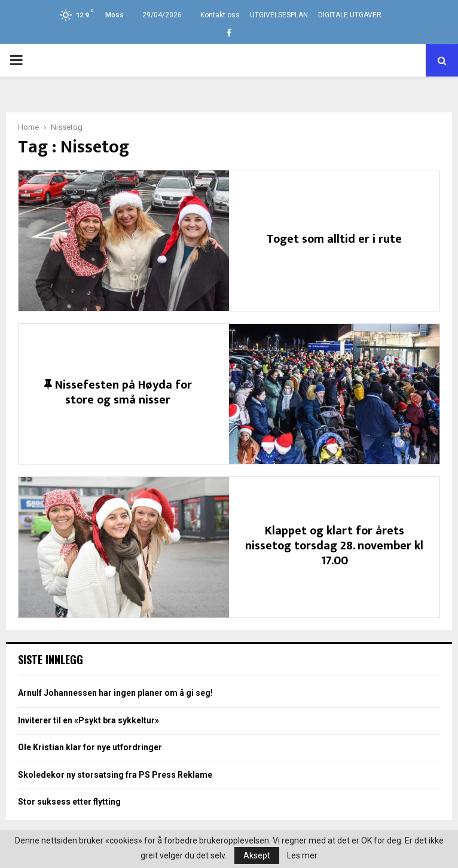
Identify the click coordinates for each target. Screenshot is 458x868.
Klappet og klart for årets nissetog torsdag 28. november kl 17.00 (334, 546)
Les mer (302, 855)
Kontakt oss (220, 15)
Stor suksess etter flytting (69, 802)
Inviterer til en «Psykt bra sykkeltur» (88, 720)
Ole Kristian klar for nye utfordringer (90, 747)
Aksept (257, 855)
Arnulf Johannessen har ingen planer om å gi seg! (115, 693)
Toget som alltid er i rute (334, 239)
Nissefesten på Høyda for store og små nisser (118, 392)
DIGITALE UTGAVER (350, 15)
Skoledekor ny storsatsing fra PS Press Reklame (115, 775)
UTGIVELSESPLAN (279, 15)
